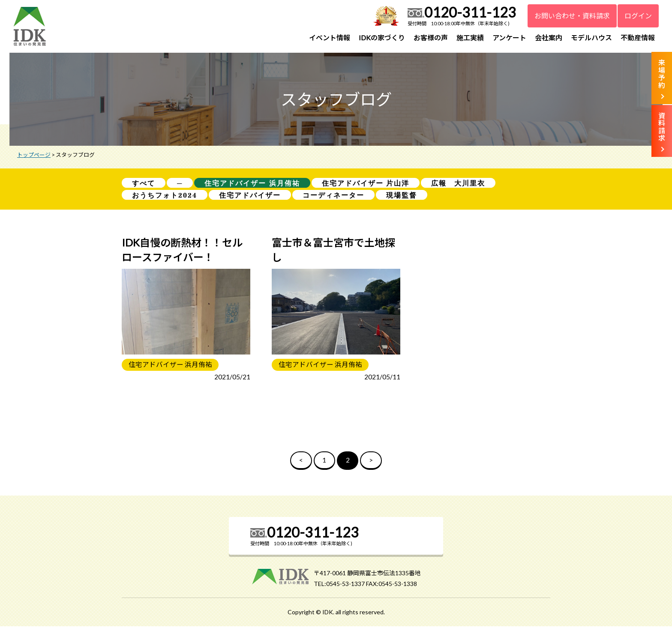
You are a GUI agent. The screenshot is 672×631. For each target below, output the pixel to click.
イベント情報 (330, 38)
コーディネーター (333, 198)
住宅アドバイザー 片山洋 (366, 186)
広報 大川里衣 (458, 186)
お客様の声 (431, 38)
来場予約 (662, 74)
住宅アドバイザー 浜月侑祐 (252, 186)
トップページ (34, 157)
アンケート (509, 38)
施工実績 (470, 38)
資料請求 (662, 127)
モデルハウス (591, 38)
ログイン (638, 16)
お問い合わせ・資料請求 (572, 16)
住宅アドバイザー (250, 198)
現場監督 (402, 198)
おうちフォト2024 (165, 198)
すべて (144, 186)
